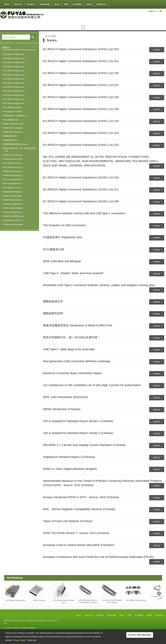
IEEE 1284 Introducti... (13, 171)
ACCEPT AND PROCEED (140, 635)
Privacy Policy (19, 640)
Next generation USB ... (14, 159)
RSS (158, 13)
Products (31, 4)
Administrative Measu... (14, 200)
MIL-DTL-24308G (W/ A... (15, 91)
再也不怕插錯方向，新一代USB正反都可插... (20, 150)
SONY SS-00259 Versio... (15, 216)
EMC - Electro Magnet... (14, 208)
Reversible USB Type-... (14, 132)
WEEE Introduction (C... (14, 175)
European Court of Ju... (14, 220)
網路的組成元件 (11, 136)
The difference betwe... (14, 107)
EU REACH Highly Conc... (15, 54)
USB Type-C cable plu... (14, 155)
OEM (66, 4)
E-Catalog (77, 4)
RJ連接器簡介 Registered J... (16, 116)
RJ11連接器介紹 (11, 120)
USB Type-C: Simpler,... (14, 128)
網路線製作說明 (11, 140)
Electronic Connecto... (13, 163)
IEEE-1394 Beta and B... (14, 124)
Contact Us (101, 4)
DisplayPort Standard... (14, 192)
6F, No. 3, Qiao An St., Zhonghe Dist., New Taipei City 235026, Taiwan (34, 620)
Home (7, 4)
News (57, 4)
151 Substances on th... (14, 167)
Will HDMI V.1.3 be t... (13, 188)
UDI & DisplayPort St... (14, 179)
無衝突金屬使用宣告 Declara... (17, 144)
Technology (45, 4)
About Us (18, 4)
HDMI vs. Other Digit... (13, 196)
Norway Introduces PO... (14, 204)
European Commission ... (15, 224)
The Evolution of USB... (14, 112)
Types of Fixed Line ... (13, 212)
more (157, 50)
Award (89, 4)
